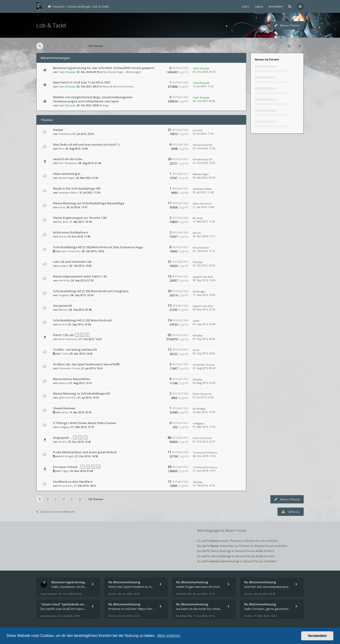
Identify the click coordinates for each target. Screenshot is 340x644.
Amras (62, 236)
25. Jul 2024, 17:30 (203, 134)
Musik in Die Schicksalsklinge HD (77, 188)
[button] (80, 46)
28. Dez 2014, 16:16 (204, 456)
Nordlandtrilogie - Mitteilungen (122, 72)
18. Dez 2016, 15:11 (204, 236)
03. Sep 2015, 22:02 (204, 353)
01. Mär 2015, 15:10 (204, 427)
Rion (61, 149)
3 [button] (56, 46)
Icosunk (197, 130)
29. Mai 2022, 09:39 (204, 178)
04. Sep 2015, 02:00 (204, 339)
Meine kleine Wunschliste (72, 379)
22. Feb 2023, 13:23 (204, 163)
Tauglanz (64, 295)
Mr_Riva (63, 222)
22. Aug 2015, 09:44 (204, 368)
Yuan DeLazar (67, 72)
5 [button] (71, 46)
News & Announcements (118, 86)
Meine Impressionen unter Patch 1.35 (80, 276)
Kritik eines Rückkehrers (71, 232)
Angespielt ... (62, 438)
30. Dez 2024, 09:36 (204, 72)
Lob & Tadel (101, 6)
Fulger (65, 471)
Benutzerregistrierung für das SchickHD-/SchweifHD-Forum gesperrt (104, 68)
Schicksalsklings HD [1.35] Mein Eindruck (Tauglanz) (91, 291)
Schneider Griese (69, 368)
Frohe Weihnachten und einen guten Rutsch (85, 452)
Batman (63, 310)
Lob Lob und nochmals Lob (72, 262)
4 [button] (64, 46)
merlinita (64, 280)
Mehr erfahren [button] (169, 636)
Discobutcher (201, 247)
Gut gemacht (63, 306)
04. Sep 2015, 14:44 (204, 324)
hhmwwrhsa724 (202, 145)
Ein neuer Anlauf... (66, 467)
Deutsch (59, 6)
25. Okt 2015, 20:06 (204, 265)
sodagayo (64, 427)
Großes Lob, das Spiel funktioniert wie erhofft (86, 364)
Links (245, 6)
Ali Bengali (199, 291)
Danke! (58, 130)
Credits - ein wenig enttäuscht (75, 349)
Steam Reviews (64, 408)
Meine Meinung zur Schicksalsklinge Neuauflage (89, 203)
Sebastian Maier (68, 192)
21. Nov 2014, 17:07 (204, 471)
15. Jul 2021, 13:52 (203, 86)
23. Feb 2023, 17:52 (204, 148)
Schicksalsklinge (79, 6)
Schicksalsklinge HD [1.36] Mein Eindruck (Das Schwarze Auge (98, 247)
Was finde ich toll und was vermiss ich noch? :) (86, 144)
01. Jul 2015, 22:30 (203, 397)
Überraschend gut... (68, 174)
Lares (62, 207)
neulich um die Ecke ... (69, 159)
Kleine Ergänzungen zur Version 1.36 (80, 218)
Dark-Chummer (202, 204)
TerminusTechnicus (205, 452)
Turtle (65, 354)
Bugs (106, 105)
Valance (63, 383)
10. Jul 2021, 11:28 (203, 192)
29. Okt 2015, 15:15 (204, 251)
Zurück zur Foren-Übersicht (55, 512)
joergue (63, 266)
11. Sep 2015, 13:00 (204, 295)
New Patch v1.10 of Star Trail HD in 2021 (82, 82)
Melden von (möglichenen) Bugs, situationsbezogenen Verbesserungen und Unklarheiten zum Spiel (93, 99)
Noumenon (65, 486)
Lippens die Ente (203, 277)
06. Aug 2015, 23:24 (204, 383)
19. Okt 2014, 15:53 (204, 485)
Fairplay (198, 262)
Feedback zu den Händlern (73, 482)
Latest (259, 6)
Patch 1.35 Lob (63, 335)
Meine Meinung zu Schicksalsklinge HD (82, 393)
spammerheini (67, 397)
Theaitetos (65, 134)
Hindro (63, 324)
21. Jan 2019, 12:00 (204, 207)
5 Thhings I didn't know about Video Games (85, 423)
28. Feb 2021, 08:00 (204, 101)
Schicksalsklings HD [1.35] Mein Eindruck (82, 320)
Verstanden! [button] (317, 636)
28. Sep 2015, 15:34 (204, 280)
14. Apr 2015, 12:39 (204, 412)
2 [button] (48, 46)
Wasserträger (67, 178)
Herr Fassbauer (68, 163)
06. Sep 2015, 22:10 (204, 309)
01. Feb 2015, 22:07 (204, 441)
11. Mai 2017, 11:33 (204, 221)
